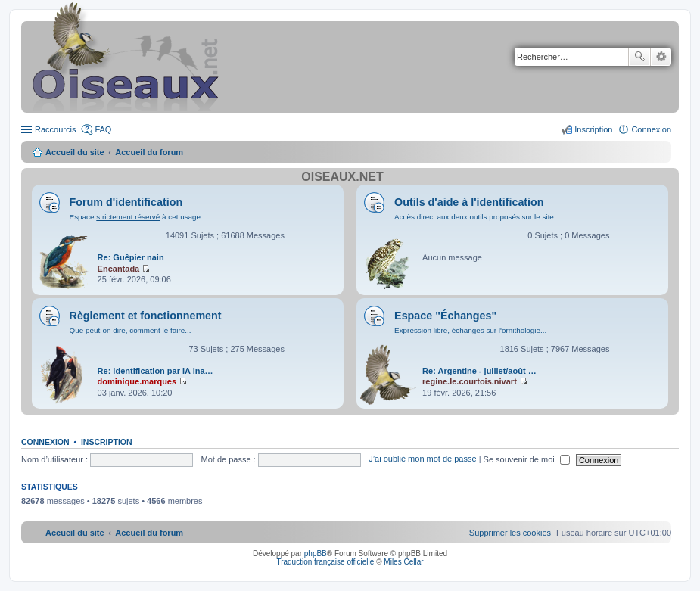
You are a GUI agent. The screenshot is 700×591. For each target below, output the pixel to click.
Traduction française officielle (325, 562)
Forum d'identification (126, 202)
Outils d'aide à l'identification (469, 202)
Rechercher (639, 57)
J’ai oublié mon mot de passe (422, 459)
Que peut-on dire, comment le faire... (131, 330)
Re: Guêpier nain (131, 257)
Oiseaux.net (342, 177)
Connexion (45, 442)
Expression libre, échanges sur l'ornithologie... (470, 330)
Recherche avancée (661, 57)
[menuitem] (510, 533)
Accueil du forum (149, 152)
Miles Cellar (403, 562)
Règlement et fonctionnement (146, 316)
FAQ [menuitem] (103, 129)
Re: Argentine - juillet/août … (479, 371)
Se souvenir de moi (527, 459)
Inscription (107, 442)
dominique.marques (137, 381)
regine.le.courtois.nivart (470, 381)
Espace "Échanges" (445, 316)
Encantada (119, 269)
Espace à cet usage (135, 217)
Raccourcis (55, 129)
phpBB (316, 554)
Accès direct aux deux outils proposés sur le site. (475, 217)
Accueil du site (75, 152)
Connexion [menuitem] (651, 129)
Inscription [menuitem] (593, 129)
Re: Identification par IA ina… (156, 371)
